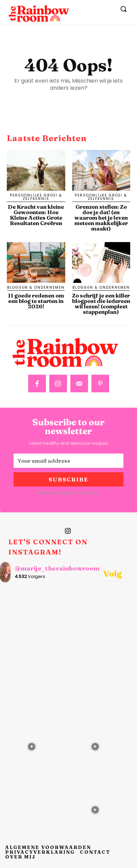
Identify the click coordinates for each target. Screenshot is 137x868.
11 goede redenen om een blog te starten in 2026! (36, 301)
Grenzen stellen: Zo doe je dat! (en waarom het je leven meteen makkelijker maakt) (101, 218)
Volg (112, 574)
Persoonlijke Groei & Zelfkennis (36, 197)
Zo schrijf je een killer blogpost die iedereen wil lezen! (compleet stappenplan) (101, 304)
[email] (68, 461)
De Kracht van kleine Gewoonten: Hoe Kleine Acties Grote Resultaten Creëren (36, 215)
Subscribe (68, 479)
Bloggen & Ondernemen (36, 287)
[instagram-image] (32, 620)
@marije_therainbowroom (57, 568)
